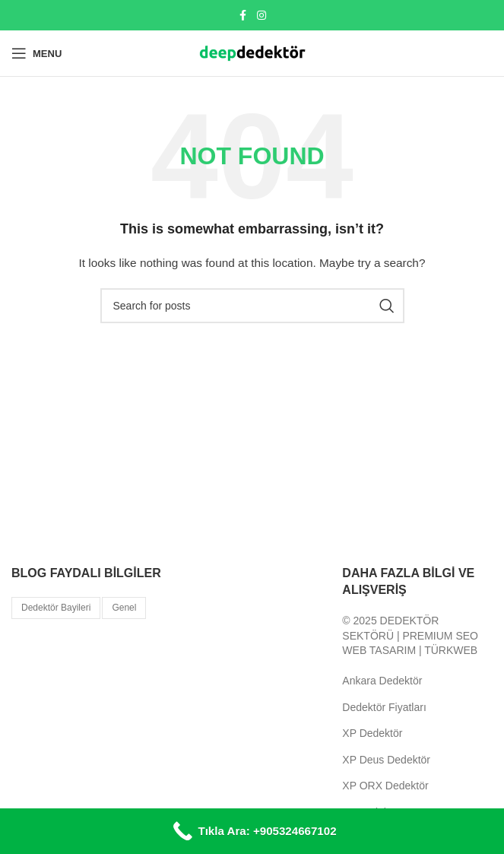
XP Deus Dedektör (386, 760)
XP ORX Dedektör (385, 786)
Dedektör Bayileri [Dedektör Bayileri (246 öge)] (56, 608)
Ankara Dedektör (382, 681)
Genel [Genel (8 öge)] (124, 608)
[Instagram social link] (262, 16)
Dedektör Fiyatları (384, 707)
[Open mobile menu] (36, 53)
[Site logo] (252, 52)
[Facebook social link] (243, 16)
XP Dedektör (372, 733)
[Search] (252, 306)
